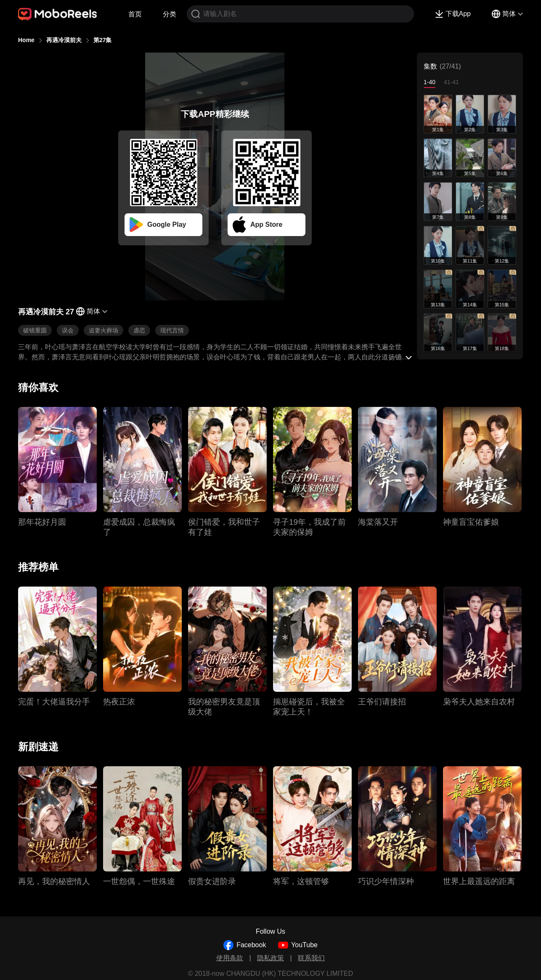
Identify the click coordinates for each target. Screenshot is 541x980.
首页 (135, 14)
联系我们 (311, 958)
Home (26, 40)
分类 (170, 14)
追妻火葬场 (103, 330)
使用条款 (230, 958)
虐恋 (139, 330)
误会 (68, 330)
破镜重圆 (35, 330)
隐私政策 (270, 958)
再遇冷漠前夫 (64, 40)
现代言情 (172, 330)
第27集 (103, 40)
